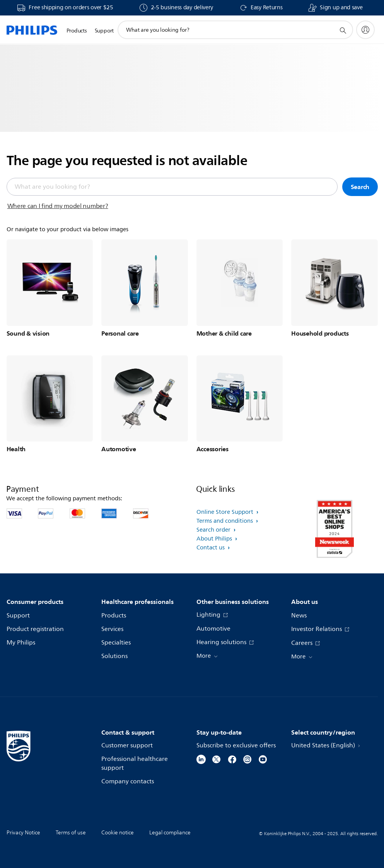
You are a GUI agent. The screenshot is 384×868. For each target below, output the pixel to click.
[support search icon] (343, 30)
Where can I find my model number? (58, 206)
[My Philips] (365, 30)
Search (360, 187)
